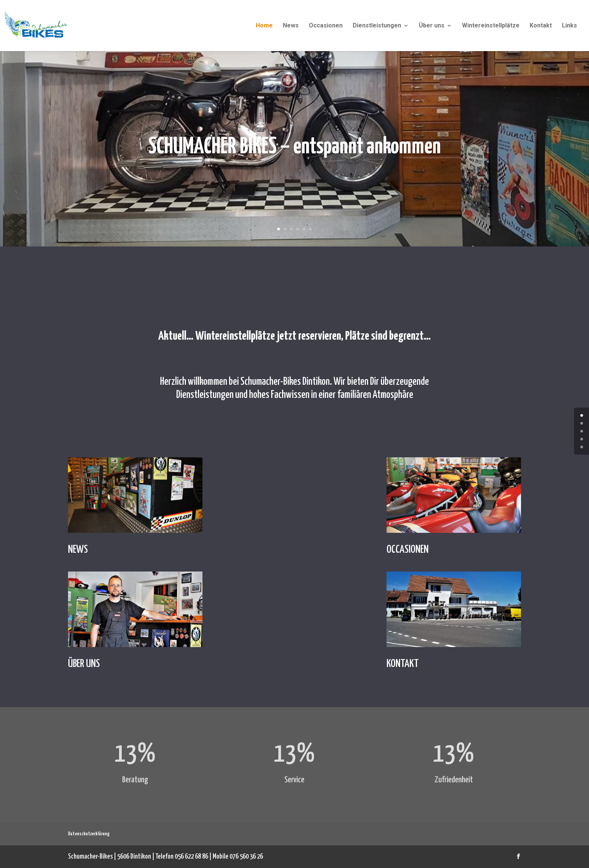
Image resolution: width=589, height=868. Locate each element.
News (291, 26)
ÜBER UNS (84, 664)
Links (569, 26)
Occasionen (326, 26)
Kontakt (541, 26)
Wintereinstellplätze (491, 26)
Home (264, 26)
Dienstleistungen (377, 26)
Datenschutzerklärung (89, 834)
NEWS (78, 550)
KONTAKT (403, 664)
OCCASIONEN (408, 550)
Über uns (432, 26)
